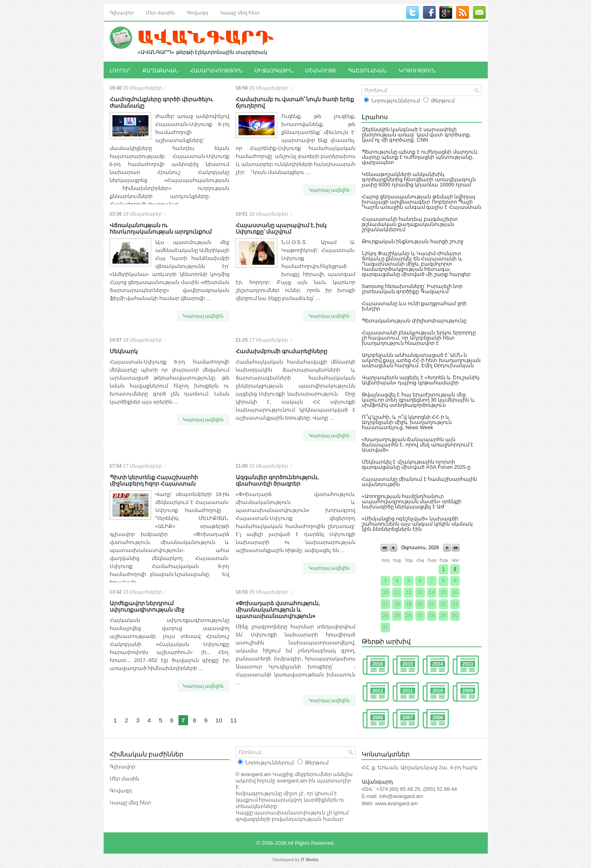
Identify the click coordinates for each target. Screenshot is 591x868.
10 (219, 720)
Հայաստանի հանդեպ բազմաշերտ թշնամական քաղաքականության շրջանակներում (410, 224)
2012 (378, 691)
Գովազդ (197, 12)
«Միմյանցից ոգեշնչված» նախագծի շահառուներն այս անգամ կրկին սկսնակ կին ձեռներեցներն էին (417, 524)
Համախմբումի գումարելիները (281, 351)
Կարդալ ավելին (329, 190)
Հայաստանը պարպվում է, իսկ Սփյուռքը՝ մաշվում (281, 228)
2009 (468, 691)
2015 (408, 664)
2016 (378, 664)
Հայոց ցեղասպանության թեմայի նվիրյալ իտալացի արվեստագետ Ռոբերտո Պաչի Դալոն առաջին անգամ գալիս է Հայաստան (422, 202)
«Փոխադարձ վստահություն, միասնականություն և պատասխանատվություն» (278, 609)
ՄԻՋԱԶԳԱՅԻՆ (274, 70)
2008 (378, 718)
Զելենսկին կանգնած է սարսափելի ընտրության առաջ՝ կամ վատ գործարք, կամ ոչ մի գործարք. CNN (416, 135)
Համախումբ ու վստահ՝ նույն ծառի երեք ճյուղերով (295, 102)
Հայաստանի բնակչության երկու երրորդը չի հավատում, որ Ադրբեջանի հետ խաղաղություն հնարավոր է (419, 338)
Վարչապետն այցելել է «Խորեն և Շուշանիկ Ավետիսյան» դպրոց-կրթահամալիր (421, 380)
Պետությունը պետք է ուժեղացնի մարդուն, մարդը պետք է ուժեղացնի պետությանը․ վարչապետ (420, 157)
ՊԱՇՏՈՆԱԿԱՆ (367, 70)
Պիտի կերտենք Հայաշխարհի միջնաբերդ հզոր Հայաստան (154, 480)
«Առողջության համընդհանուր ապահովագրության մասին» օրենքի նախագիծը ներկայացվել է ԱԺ (412, 501)
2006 (438, 718)
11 (233, 720)
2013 (468, 664)
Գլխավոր (122, 12)
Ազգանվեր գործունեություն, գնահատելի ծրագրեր (277, 480)
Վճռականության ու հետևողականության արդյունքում (161, 228)
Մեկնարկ (124, 351)
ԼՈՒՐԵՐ (120, 70)
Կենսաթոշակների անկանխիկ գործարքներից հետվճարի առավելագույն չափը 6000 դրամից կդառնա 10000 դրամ (419, 179)
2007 (408, 718)
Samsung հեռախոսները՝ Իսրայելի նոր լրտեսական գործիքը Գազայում (412, 289)
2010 (438, 691)
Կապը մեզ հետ (240, 12)
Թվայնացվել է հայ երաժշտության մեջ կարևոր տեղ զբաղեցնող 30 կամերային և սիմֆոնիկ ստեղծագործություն (419, 400)
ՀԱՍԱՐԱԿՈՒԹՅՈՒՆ (216, 70)
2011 (408, 691)
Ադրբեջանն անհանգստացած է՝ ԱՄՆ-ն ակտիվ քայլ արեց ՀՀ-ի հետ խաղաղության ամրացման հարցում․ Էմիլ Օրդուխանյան (421, 360)
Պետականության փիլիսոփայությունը (414, 321)
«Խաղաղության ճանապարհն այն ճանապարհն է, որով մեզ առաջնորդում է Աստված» (418, 445)
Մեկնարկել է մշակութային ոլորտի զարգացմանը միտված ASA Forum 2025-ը (416, 464)
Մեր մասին (160, 12)
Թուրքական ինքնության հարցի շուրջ (413, 241)
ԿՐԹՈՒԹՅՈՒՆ (417, 70)
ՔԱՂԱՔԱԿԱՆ (160, 70)
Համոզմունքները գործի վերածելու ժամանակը (161, 102)
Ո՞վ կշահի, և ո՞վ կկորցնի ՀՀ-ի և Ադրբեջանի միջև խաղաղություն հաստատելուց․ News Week (407, 422)
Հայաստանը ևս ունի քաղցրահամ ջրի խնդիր (414, 306)
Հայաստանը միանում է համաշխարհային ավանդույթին (420, 482)
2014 (438, 664)
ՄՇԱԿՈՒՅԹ (320, 70)
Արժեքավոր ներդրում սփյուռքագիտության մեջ (147, 606)
